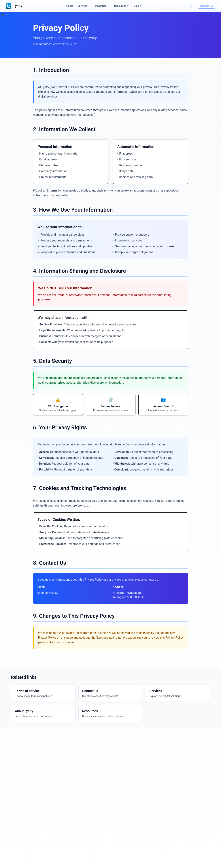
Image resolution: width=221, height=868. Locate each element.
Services (82, 6)
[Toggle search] (191, 6)
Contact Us (206, 6)
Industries (101, 6)
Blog (136, 6)
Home (70, 6)
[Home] (4, 14)
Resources (120, 6)
